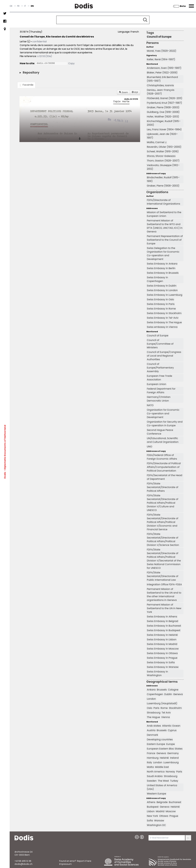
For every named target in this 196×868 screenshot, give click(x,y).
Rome (164, 708)
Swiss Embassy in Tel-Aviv (163, 318)
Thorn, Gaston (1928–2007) (163, 161)
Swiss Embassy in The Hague (164, 322)
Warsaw (159, 821)
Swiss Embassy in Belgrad (162, 621)
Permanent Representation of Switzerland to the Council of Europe (165, 240)
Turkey (174, 781)
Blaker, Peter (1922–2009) (162, 73)
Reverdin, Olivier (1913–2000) (164, 147)
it (25, 6)
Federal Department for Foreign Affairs (161, 391)
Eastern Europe (156, 744)
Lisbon (151, 811)
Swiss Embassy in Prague (162, 658)
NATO (150, 405)
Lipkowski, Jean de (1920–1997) (162, 136)
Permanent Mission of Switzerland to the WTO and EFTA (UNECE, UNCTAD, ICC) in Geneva (165, 226)
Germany (173, 753)
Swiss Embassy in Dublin (162, 286)
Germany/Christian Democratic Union (159, 399)
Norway (170, 772)
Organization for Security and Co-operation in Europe (165, 424)
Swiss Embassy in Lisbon (162, 639)
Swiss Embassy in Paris (161, 304)
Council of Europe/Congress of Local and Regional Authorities (164, 356)
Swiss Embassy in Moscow (163, 649)
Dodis (5, 475)
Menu (191, 4)
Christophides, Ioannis (160, 85)
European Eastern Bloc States (165, 749)
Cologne (173, 690)
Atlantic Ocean (171, 726)
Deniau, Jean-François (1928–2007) (161, 92)
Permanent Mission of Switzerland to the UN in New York (164, 608)
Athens (151, 802)
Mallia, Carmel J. (157, 142)
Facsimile (26, 85)
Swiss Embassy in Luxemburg (165, 295)
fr (18, 6)
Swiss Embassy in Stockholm (164, 313)
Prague (174, 816)
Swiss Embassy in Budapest (164, 630)
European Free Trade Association (159, 378)
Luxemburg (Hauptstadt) (162, 703)
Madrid (160, 811)
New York (152, 816)
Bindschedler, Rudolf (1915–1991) (163, 179)
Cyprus (172, 730)
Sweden (152, 781)
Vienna (166, 717)
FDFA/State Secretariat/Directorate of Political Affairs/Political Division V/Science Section (163, 539)
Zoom (123, 92)
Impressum (65, 864)
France (151, 753)
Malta (150, 767)
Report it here (84, 861)
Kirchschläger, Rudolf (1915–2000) (164, 123)
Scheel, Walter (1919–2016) (163, 151)
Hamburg (153, 758)
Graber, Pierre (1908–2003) (163, 107)
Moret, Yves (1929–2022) (162, 51)
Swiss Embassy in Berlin (161, 268)
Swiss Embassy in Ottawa (162, 653)
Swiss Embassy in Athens (162, 617)
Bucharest (175, 802)
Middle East (162, 767)
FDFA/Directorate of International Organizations (163, 202)
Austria (151, 730)
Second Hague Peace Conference (160, 432)
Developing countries (160, 739)
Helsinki (164, 758)
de (11, 6)
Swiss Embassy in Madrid (162, 644)
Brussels (162, 690)
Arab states (154, 726)
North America (156, 772)
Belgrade (162, 802)
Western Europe (156, 794)
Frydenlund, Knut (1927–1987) (164, 103)
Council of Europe (159, 37)
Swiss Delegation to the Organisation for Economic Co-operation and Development (163, 254)
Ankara (151, 690)
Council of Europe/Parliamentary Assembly (160, 368)
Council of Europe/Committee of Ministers (160, 344)
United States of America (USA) (162, 787)
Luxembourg (171, 762)
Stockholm (175, 708)
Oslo (150, 708)
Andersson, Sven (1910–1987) (164, 68)
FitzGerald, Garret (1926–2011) (165, 98)
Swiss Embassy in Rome (161, 309)
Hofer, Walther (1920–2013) (163, 117)
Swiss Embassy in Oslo (160, 299)
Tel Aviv (166, 713)
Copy (71, 63)
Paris (156, 708)
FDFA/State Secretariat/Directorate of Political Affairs (163, 487)
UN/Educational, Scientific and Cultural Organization (163, 440)
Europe (171, 744)
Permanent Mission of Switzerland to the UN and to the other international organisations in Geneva (164, 595)
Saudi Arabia (155, 776)
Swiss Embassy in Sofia (161, 662)
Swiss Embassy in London (162, 290)
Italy (149, 762)
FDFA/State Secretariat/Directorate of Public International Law (163, 576)
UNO (150, 447)
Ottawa (164, 816)
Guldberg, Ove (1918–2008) (163, 112)
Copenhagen (155, 694)
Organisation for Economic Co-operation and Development (163, 414)
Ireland (174, 758)
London (151, 699)
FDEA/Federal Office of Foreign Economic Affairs (162, 457)
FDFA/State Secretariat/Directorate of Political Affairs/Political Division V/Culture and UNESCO (163, 503)
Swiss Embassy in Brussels (163, 273)
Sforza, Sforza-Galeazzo (161, 156)
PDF (135, 92)
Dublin (168, 694)
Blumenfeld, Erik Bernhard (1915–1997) (162, 79)
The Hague (153, 717)
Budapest (153, 807)
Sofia (150, 821)
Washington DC (156, 825)
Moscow (171, 811)
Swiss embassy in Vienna (162, 327)
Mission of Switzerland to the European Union (164, 214)
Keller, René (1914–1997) (161, 59)
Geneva (178, 694)
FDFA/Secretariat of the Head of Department (165, 477)
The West (163, 781)
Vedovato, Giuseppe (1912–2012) (163, 167)
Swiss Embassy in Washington (157, 673)
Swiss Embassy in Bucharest (164, 626)
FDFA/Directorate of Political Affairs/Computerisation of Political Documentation (164, 467)
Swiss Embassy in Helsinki (162, 635)
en (32, 6)
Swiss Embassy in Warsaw (163, 667)
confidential (39, 42)
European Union (156, 384)
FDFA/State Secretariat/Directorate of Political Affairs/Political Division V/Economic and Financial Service (163, 522)
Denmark (152, 735)
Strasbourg (154, 713)
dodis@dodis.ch (24, 864)
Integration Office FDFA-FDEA (164, 584)
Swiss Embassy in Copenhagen (157, 279)
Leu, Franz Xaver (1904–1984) (164, 129)
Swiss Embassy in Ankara (162, 264)
